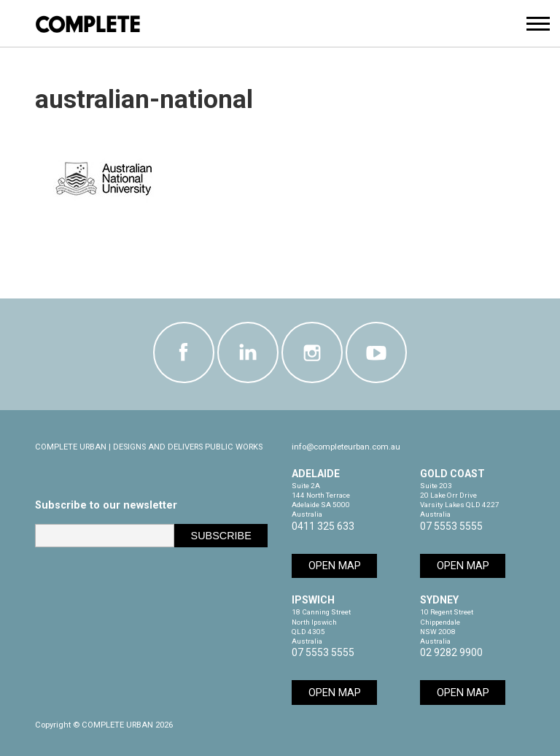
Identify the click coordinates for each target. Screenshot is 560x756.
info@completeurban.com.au (346, 447)
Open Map (335, 566)
